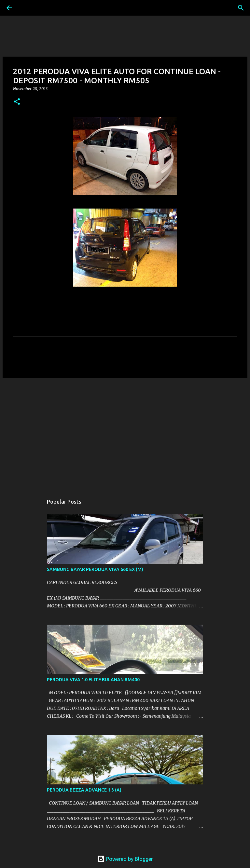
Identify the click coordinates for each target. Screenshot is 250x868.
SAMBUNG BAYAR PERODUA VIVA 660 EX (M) (95, 569)
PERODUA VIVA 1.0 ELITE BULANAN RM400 (93, 680)
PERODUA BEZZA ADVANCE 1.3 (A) (84, 790)
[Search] (27, 8)
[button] (17, 102)
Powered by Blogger (125, 859)
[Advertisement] (125, 433)
